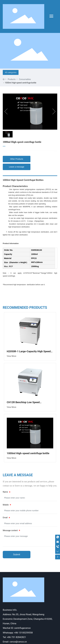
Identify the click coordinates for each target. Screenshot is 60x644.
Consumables (25, 79)
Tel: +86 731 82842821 (14, 637)
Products (12, 79)
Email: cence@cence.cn (15, 642)
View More (11, 356)
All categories (11, 72)
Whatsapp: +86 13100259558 (18, 633)
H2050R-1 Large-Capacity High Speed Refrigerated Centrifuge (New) (29, 353)
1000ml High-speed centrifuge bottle (28, 453)
